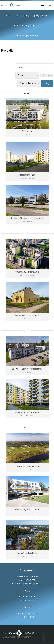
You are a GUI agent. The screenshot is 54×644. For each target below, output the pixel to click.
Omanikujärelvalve (27, 36)
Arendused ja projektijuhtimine (32, 15)
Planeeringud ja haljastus (27, 25)
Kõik (8, 15)
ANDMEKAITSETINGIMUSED (17, 637)
